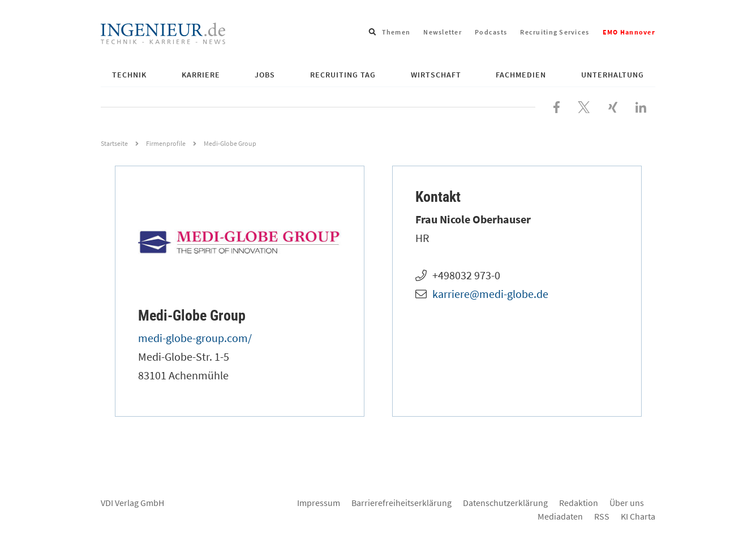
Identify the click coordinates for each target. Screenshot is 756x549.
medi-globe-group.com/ (195, 338)
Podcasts (491, 32)
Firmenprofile (166, 143)
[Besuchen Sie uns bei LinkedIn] (641, 106)
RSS (602, 516)
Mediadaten (560, 516)
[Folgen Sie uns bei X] (584, 106)
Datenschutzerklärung (505, 503)
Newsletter (443, 32)
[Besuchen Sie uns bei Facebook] (557, 106)
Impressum (319, 503)
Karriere (201, 75)
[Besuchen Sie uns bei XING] (613, 106)
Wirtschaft (436, 75)
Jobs (265, 75)
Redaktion (579, 503)
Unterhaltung (613, 75)
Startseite (114, 143)
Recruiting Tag (343, 75)
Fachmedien (521, 75)
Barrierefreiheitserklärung (401, 503)
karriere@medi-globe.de (490, 294)
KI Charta (638, 516)
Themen (396, 32)
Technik (129, 75)
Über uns (627, 503)
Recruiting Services (555, 32)
